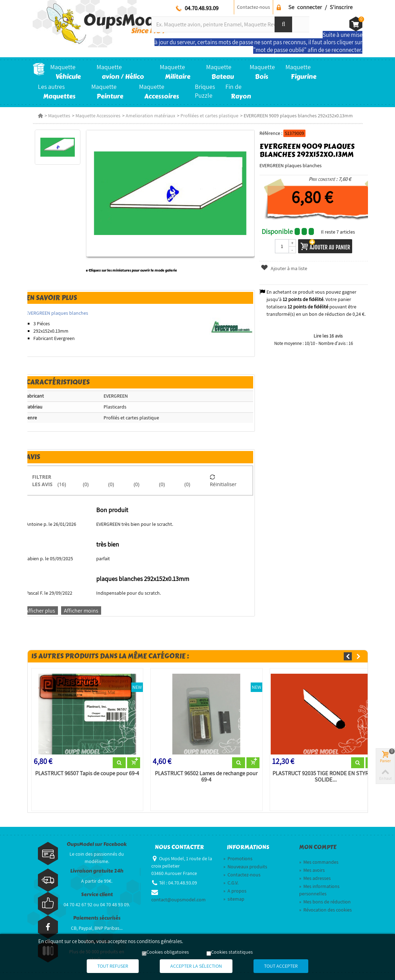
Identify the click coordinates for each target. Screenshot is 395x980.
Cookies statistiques (232, 952)
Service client (97, 894)
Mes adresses (315, 878)
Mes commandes (319, 862)
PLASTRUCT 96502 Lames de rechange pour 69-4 (206, 777)
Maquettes (59, 116)
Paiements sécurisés (97, 918)
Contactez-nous (254, 7)
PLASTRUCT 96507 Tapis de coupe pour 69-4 (87, 773)
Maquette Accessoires (98, 116)
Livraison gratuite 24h (97, 871)
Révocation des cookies (325, 910)
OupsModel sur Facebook (97, 844)
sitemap (234, 899)
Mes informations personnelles (319, 890)
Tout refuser (113, 966)
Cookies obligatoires (168, 952)
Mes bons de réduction (325, 902)
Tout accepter (281, 966)
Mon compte (318, 847)
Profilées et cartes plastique (209, 116)
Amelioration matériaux (150, 116)
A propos (235, 891)
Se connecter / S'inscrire (320, 7)
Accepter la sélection (196, 966)
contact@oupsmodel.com (179, 900)
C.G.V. (231, 883)
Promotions (238, 858)
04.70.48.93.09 (202, 8)
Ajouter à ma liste (284, 268)
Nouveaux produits (245, 867)
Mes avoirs (312, 870)
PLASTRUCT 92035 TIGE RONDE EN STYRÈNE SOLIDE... (325, 777)
